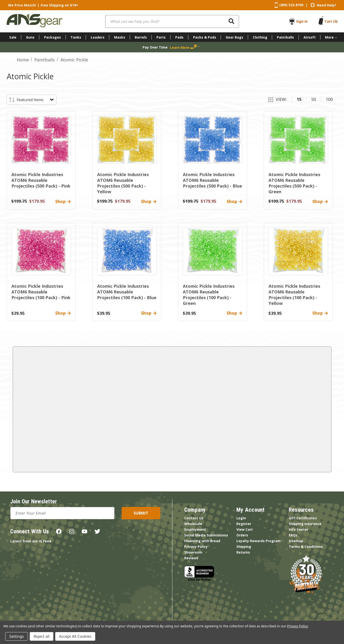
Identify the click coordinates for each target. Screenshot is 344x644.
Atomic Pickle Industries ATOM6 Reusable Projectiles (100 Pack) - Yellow (294, 295)
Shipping (244, 547)
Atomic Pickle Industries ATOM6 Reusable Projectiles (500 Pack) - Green (294, 183)
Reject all (42, 636)
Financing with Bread (202, 541)
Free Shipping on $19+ (59, 5)
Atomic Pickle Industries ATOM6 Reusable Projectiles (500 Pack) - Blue (212, 180)
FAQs (293, 535)
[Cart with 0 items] (331, 21)
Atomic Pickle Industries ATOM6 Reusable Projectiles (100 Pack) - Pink (41, 292)
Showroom (193, 552)
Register (244, 524)
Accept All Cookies (75, 636)
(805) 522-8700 (291, 5)
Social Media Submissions (206, 535)
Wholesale (193, 524)
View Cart (245, 529)
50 (314, 99)
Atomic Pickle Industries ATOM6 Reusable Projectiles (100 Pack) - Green (209, 295)
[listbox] (35, 100)
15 (299, 99)
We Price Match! (22, 5)
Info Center (299, 529)
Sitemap (296, 541)
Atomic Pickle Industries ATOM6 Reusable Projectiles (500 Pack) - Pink (41, 180)
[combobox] (172, 21)
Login (241, 518)
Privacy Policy (196, 547)
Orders (242, 535)
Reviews (191, 558)
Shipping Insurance (305, 524)
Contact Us (194, 518)
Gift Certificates (303, 518)
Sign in (302, 21)
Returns (243, 552)
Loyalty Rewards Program (259, 541)
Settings (17, 636)
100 (329, 99)
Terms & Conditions (306, 547)
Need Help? (327, 5)
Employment (195, 529)
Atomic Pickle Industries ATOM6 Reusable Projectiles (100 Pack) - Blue (127, 292)
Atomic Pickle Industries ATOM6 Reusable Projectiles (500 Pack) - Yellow (123, 183)
